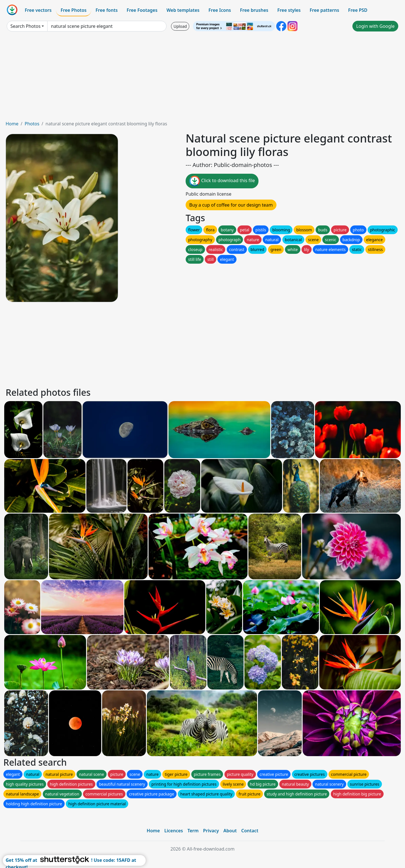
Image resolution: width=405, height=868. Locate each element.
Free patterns (324, 10)
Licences (174, 831)
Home (12, 124)
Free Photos (73, 10)
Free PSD (358, 10)
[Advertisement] (202, 78)
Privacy (211, 831)
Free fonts (107, 10)
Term (193, 831)
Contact (250, 831)
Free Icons (220, 10)
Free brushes (254, 10)
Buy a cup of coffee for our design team (231, 205)
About (230, 831)
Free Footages (142, 10)
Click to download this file (222, 181)
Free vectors (38, 10)
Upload (180, 26)
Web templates (183, 10)
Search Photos (25, 26)
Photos (32, 124)
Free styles (289, 10)
